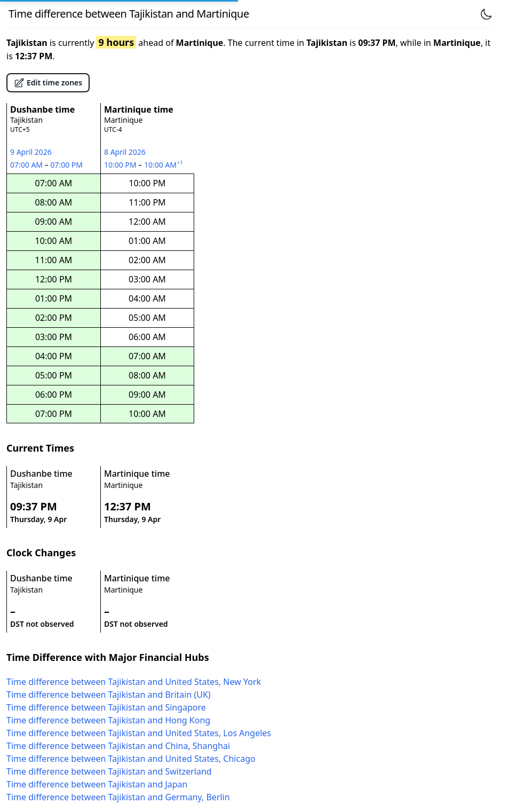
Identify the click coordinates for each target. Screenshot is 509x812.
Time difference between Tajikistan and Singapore (106, 707)
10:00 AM (164, 165)
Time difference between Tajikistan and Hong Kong (108, 720)
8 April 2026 (125, 152)
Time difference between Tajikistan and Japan (97, 784)
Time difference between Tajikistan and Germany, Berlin (118, 797)
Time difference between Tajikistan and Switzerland (109, 771)
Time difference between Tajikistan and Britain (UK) (109, 695)
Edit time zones (48, 83)
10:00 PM (121, 165)
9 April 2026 (31, 152)
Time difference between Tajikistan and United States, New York (134, 682)
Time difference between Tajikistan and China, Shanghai (118, 746)
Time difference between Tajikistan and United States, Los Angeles (139, 733)
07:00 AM (27, 165)
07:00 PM (67, 165)
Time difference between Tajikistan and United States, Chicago (131, 759)
